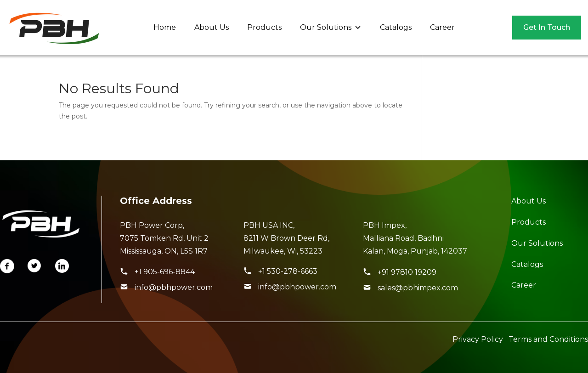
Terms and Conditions (548, 339)
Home (165, 27)
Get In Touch (547, 27)
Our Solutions (331, 28)
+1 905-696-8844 (165, 272)
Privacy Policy (478, 339)
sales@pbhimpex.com (418, 288)
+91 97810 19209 (407, 272)
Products (264, 27)
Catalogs (396, 27)
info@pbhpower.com (174, 287)
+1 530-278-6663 (288, 271)
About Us (212, 27)
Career (442, 27)
